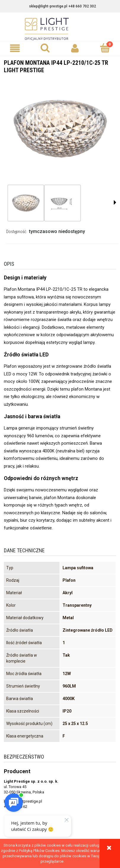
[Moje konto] (75, 48)
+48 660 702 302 (82, 6)
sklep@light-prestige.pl (48, 6)
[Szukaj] (45, 48)
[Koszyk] (105, 48)
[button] (15, 48)
